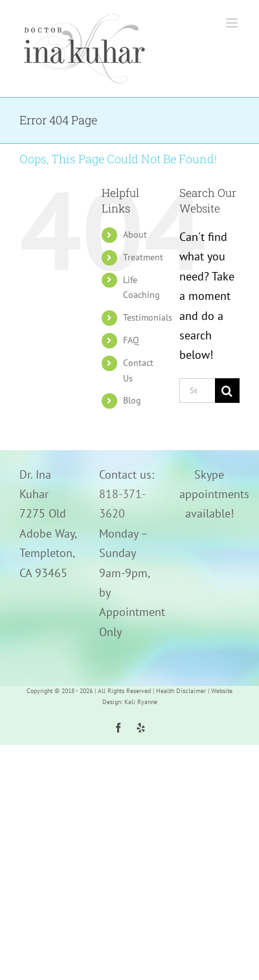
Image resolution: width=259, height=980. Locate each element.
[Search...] (197, 391)
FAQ (131, 340)
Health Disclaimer (181, 691)
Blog (132, 400)
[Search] (227, 391)
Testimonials (148, 317)
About (135, 234)
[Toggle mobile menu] (233, 23)
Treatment (143, 257)
